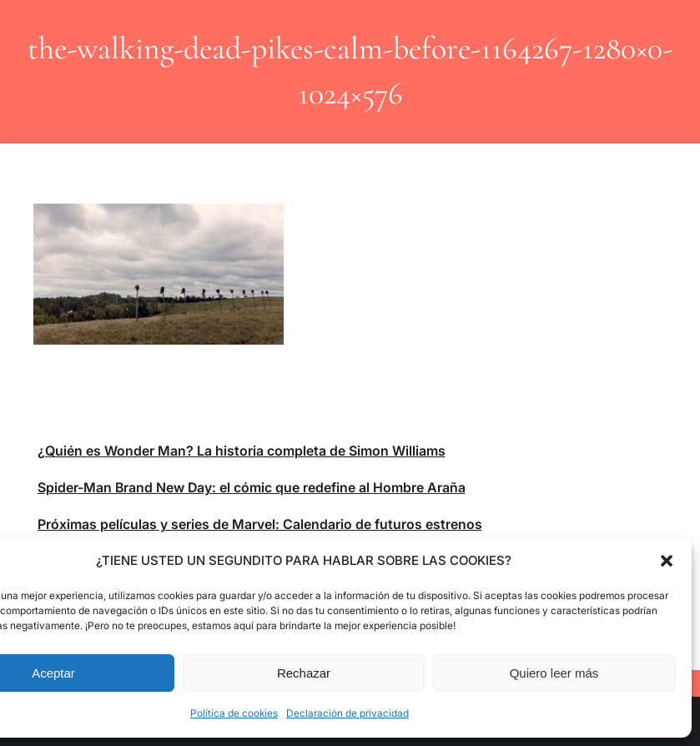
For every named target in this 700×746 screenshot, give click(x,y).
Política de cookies (234, 713)
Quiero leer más (554, 673)
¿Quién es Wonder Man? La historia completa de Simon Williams (242, 451)
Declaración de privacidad (347, 713)
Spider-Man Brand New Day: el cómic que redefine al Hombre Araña (252, 487)
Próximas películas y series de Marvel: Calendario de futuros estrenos (260, 524)
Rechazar (304, 673)
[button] (667, 561)
